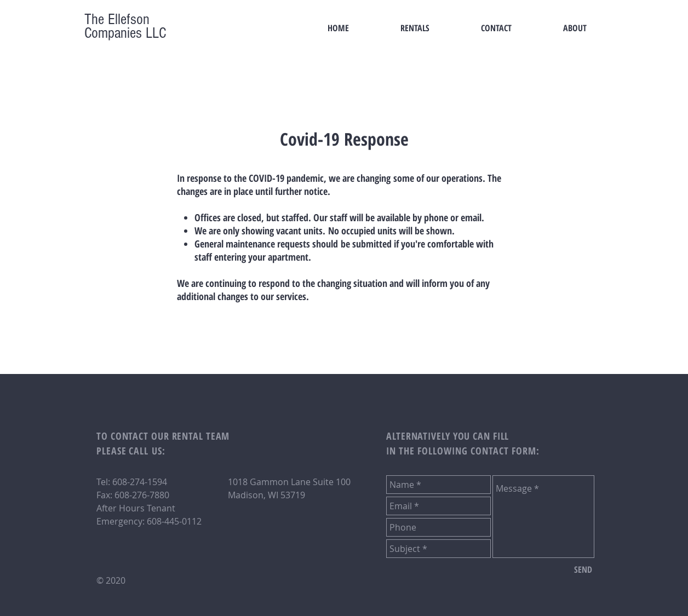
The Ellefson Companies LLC (125, 26)
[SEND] (583, 569)
